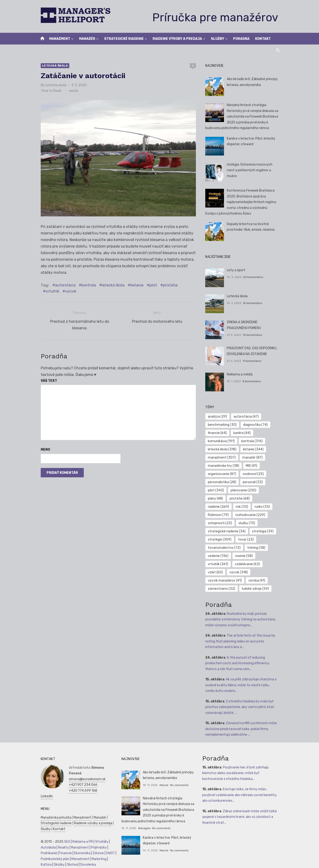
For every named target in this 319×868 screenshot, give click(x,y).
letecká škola (110, 288)
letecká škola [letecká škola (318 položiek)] (223, 449)
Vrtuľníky (99, 836)
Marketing (96, 853)
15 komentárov (254, 303)
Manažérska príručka (53, 812)
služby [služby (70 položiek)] (248, 523)
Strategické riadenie (124, 39)
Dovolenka (85, 859)
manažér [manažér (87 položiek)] (253, 458)
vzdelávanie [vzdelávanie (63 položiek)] (248, 564)
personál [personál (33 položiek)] (254, 482)
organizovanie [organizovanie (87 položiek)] (223, 474)
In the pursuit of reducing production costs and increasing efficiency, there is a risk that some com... (243, 663)
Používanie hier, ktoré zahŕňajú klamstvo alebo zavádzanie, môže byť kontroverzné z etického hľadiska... (236, 773)
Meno (43, 451)
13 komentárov (253, 335)
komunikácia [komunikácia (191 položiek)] (222, 441)
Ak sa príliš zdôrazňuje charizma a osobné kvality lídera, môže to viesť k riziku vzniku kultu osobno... (244, 685)
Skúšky (56, 859)
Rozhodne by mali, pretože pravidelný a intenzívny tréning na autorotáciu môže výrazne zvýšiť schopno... (242, 619)
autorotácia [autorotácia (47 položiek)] (247, 417)
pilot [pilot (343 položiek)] (217, 490)
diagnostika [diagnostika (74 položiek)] (256, 425)
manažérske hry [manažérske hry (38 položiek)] (225, 466)
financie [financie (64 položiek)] (218, 433)
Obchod (70, 859)
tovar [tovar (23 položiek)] (247, 540)
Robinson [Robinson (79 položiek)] (219, 515)
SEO (64, 836)
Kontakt (263, 39)
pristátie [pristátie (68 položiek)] (241, 499)
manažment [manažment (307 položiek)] (223, 458)
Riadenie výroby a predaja (177, 39)
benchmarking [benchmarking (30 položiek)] (223, 425)
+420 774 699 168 (80, 785)
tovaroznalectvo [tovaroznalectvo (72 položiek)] (225, 548)
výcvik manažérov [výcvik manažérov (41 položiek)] (226, 581)
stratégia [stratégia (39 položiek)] (264, 531)
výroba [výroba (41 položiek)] (258, 581)
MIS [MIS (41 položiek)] (252, 466)
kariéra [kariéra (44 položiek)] (243, 433)
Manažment (60, 39)
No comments (178, 785)
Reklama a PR (80, 836)
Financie (63, 848)
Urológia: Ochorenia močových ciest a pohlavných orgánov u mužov (251, 170)
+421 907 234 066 (80, 779)
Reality (61, 842)
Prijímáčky (96, 842)
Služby (218, 39)
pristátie (167, 288)
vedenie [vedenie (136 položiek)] (219, 556)
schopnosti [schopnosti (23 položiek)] (221, 523)
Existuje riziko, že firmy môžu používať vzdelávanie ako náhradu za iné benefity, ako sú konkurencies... (242, 795)
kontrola (86, 288)
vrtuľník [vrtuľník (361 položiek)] (219, 564)
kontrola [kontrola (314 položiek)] (253, 441)
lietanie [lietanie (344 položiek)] (254, 449)
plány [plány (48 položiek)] (217, 499)
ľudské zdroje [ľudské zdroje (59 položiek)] (256, 589)
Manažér (87, 39)
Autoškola (46, 842)
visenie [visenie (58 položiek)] (245, 556)
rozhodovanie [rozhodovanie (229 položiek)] (251, 515)
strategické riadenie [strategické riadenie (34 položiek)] (228, 531)
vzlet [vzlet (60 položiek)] (216, 572)
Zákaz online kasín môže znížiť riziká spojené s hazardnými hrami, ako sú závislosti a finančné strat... (240, 817)
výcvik (48, 294)
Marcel (163, 785)
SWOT (108, 848)
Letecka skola (53, 85)
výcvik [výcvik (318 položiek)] (240, 572)
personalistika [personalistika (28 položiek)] (223, 482)
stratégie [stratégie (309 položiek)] (221, 540)
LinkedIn (72, 791)
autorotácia (62, 288)
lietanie (134, 288)
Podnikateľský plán (52, 853)
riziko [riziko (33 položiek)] (263, 507)
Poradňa (241, 39)
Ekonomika (79, 848)
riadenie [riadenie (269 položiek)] (220, 507)
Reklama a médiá (241, 374)
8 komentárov (253, 381)
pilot (150, 288)
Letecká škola (52, 66)
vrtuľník (187, 288)
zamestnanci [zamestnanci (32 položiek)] (223, 589)
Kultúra (43, 859)
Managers (143, 828)
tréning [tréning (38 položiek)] (257, 548)
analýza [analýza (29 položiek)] (219, 417)
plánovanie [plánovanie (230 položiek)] (244, 490)
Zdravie (95, 848)
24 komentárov (254, 277)
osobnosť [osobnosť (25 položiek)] (254, 474)
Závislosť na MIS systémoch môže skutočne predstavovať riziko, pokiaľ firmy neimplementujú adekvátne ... (242, 729)
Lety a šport (237, 270)
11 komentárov (253, 361)
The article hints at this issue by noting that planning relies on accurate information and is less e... (241, 641)
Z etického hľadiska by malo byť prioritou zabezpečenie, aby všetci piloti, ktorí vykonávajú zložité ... (241, 707)
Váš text (46, 382)
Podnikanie (46, 848)
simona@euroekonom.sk (84, 773)
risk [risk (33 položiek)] (243, 507)
